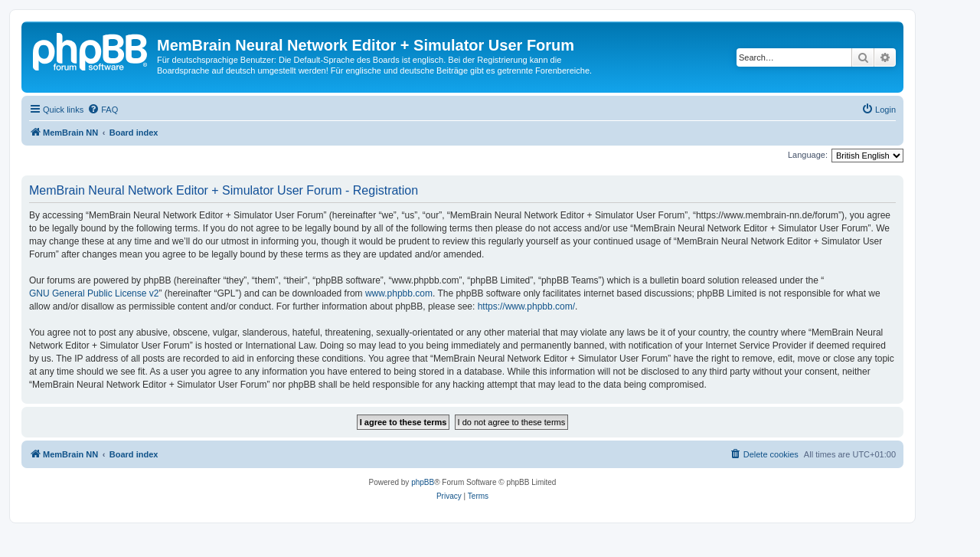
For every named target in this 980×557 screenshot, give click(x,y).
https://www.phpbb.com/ (526, 306)
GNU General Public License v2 (94, 293)
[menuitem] (103, 110)
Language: (808, 155)
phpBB (423, 482)
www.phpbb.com (399, 293)
